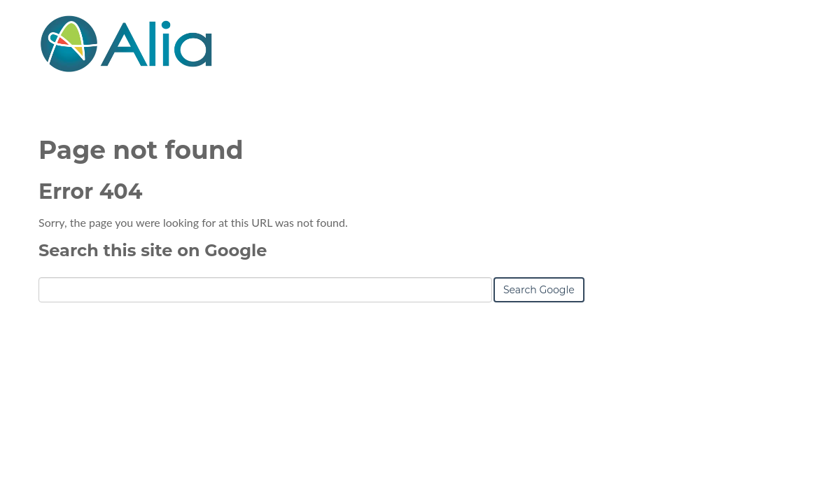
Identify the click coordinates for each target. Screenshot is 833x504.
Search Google (539, 290)
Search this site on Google (153, 250)
